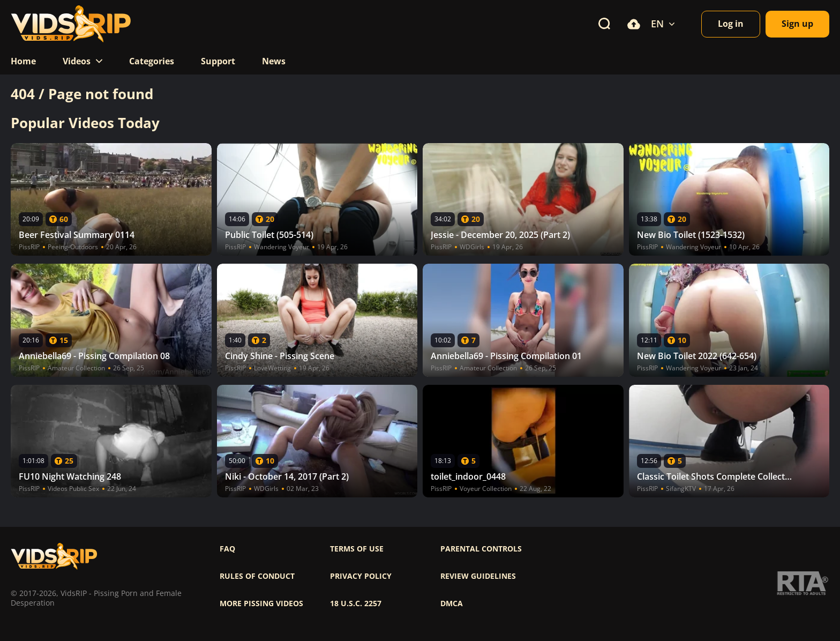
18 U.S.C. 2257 (356, 603)
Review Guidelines (478, 576)
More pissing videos (261, 603)
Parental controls (481, 549)
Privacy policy (361, 576)
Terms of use (357, 549)
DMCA (452, 603)
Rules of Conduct (257, 576)
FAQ (227, 549)
